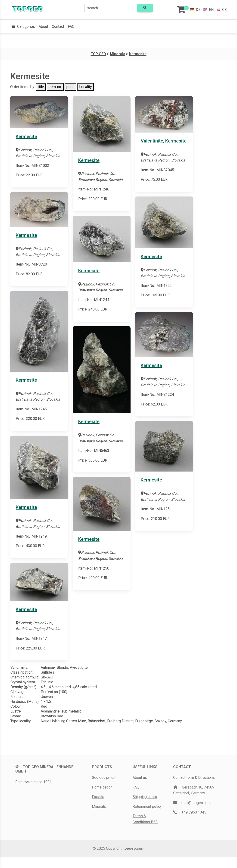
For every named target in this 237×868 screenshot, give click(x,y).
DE (195, 10)
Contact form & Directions (194, 778)
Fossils (98, 797)
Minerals (99, 806)
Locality (86, 87)
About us (140, 778)
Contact (58, 27)
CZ (222, 10)
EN (209, 10)
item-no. (55, 87)
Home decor (102, 787)
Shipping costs (145, 797)
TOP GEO (98, 54)
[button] (23, 27)
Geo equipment (104, 778)
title (41, 87)
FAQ (71, 27)
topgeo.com (134, 848)
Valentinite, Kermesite (164, 141)
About (43, 27)
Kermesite (138, 54)
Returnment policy (147, 806)
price (70, 87)
